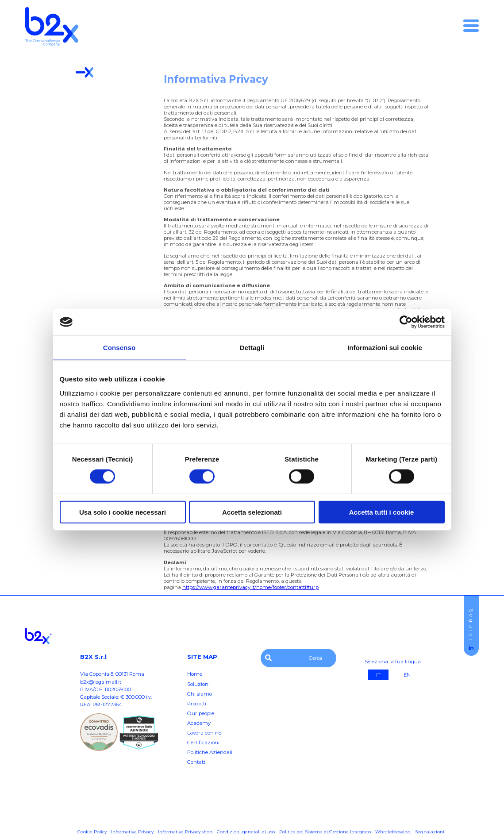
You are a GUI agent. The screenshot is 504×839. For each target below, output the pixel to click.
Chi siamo (200, 694)
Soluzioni (198, 684)
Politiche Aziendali (210, 752)
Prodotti (197, 704)
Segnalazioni (430, 832)
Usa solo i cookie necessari (123, 512)
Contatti (197, 762)
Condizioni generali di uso (246, 832)
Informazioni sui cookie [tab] (385, 348)
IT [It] (378, 675)
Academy (199, 723)
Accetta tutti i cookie (382, 512)
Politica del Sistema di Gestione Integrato (325, 832)
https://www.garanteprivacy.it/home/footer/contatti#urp (250, 587)
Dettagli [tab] (252, 348)
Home (195, 674)
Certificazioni (203, 743)
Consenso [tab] (119, 348)
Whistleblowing (393, 832)
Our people (201, 713)
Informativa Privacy (132, 832)
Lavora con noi (205, 733)
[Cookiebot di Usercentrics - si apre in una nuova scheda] (406, 322)
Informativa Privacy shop (185, 832)
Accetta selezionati (252, 512)
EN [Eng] (407, 675)
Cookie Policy (92, 832)
